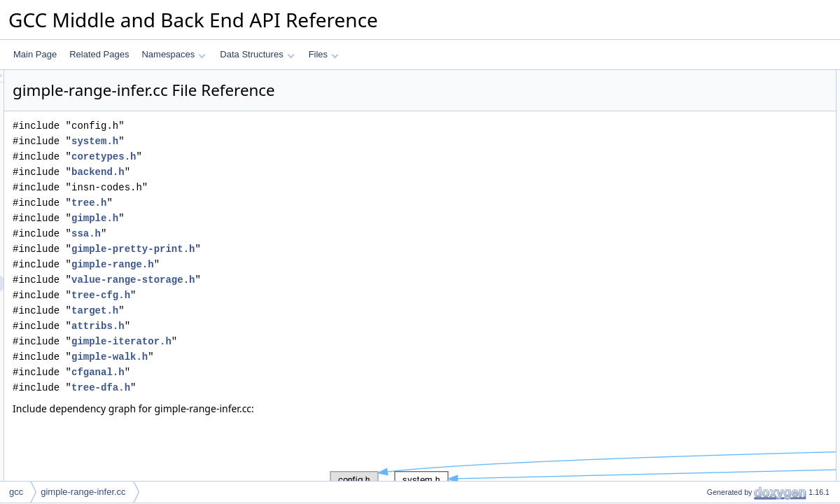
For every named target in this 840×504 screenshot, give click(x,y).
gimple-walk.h (285, 357)
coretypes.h (279, 156)
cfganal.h (273, 372)
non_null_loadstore (730, 139)
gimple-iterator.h (296, 341)
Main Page (35, 54)
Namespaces (173, 54)
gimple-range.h (288, 264)
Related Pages (99, 54)
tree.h (264, 203)
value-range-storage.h (308, 280)
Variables (701, 155)
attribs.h (273, 326)
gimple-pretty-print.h (308, 249)
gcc (16, 492)
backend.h (273, 172)
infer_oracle (717, 170)
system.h (270, 141)
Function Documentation (729, 185)
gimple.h (270, 218)
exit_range (715, 108)
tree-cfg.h (276, 295)
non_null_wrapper (728, 93)
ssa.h (261, 233)
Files (324, 54)
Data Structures (257, 54)
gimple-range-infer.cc (83, 492)
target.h (270, 310)
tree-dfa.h (276, 387)
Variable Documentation (728, 216)
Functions (702, 124)
